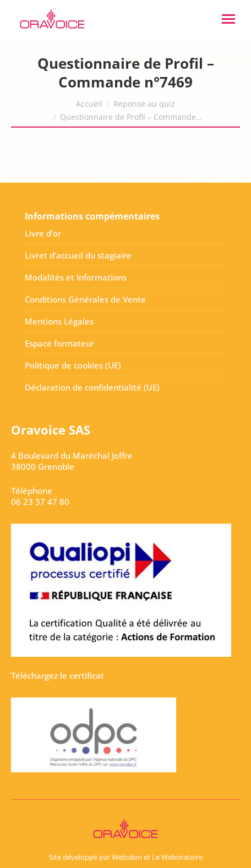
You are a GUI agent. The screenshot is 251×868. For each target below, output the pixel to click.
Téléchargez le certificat (58, 675)
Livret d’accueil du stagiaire (78, 255)
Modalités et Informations (76, 277)
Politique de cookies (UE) (73, 365)
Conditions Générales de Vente (85, 299)
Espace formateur (59, 343)
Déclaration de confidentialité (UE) (92, 387)
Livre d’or (43, 233)
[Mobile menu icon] (228, 19)
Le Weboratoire (177, 857)
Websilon (127, 857)
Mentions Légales (59, 321)
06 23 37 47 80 (40, 502)
